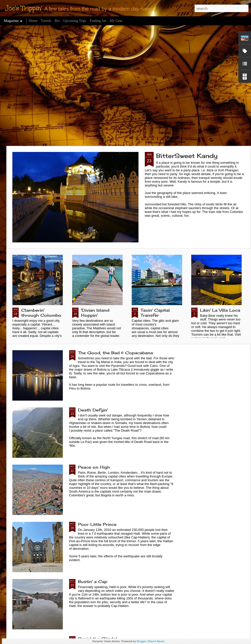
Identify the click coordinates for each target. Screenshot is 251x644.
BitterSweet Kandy (187, 156)
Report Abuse (156, 641)
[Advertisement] (55, 86)
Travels (46, 21)
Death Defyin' (93, 410)
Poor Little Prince (97, 524)
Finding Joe (98, 21)
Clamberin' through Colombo (41, 313)
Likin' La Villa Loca (220, 310)
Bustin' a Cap (93, 582)
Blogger (141, 641)
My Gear (116, 21)
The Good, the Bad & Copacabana (115, 353)
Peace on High (94, 467)
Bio (57, 21)
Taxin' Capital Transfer (155, 313)
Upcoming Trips (75, 21)
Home (33, 21)
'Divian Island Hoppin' (95, 313)
